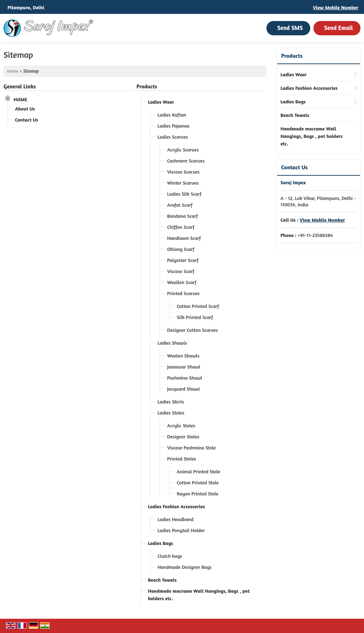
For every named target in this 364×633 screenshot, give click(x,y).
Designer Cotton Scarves (192, 330)
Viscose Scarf (181, 271)
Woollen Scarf (182, 282)
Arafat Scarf (180, 205)
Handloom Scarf (184, 238)
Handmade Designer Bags (184, 567)
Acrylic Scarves (183, 150)
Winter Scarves (183, 183)
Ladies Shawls (172, 343)
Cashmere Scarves (186, 161)
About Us (25, 109)
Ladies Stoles (171, 413)
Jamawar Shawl (184, 367)
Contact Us (27, 120)
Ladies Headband (175, 519)
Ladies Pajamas (173, 126)
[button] (336, 7)
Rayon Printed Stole (197, 493)
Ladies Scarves (173, 137)
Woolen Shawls (183, 356)
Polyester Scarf (183, 260)
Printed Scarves (183, 293)
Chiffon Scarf (181, 227)
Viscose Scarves (183, 172)
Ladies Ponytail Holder (181, 530)
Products (147, 86)
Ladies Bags (160, 543)
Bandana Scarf (182, 216)
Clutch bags (170, 556)
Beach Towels (162, 580)
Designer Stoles (183, 436)
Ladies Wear (161, 102)
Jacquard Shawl (183, 389)
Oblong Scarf (181, 249)
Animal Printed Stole (198, 471)
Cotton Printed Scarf (198, 306)
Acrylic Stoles (181, 425)
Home (13, 71)
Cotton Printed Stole (198, 482)
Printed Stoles (181, 459)
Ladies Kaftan (172, 115)
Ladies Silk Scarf (184, 194)
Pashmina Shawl (184, 378)
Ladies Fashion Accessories (176, 506)
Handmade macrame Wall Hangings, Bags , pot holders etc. (199, 595)
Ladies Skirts (171, 402)
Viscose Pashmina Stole (191, 447)
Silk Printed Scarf (195, 317)
